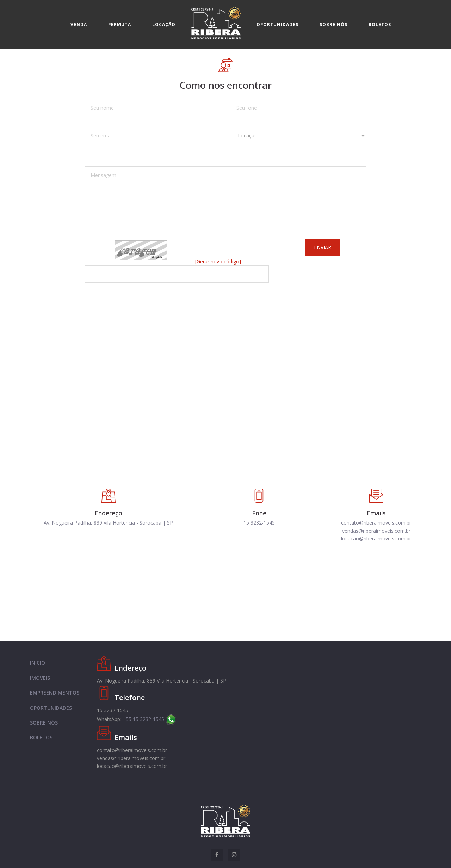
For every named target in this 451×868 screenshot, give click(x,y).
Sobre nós (333, 25)
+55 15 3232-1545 (149, 719)
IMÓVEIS (40, 678)
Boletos (380, 25)
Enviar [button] (323, 247)
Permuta (120, 25)
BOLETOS (41, 737)
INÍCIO (38, 663)
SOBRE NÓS (44, 723)
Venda (79, 25)
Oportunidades (277, 25)
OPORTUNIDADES (51, 708)
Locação (164, 25)
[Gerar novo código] (218, 261)
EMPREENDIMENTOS (55, 693)
